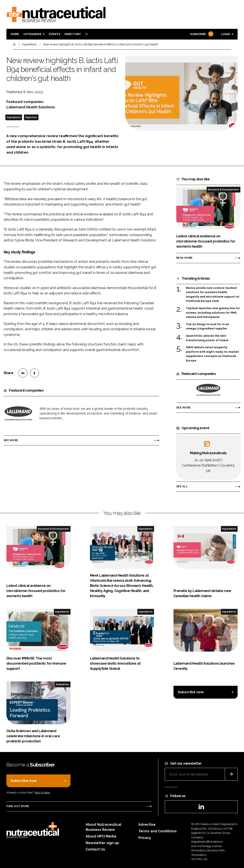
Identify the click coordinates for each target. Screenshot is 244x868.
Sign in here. (43, 792)
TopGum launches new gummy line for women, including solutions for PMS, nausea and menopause (213, 313)
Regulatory (62, 684)
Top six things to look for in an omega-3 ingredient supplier (207, 327)
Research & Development (223, 189)
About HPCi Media (101, 836)
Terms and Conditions (158, 831)
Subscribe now (191, 692)
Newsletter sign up (102, 843)
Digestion (31, 117)
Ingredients (14, 117)
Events (55, 34)
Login (225, 34)
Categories (32, 34)
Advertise (147, 825)
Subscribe (201, 34)
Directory (73, 34)
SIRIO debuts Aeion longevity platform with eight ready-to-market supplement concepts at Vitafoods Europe (212, 354)
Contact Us (95, 849)
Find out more (18, 806)
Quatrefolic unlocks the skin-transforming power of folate (207, 338)
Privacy (145, 838)
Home (15, 34)
